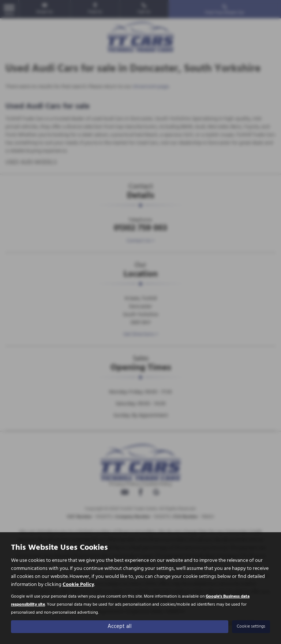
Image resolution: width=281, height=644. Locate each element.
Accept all (120, 626)
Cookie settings (251, 626)
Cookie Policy (78, 584)
